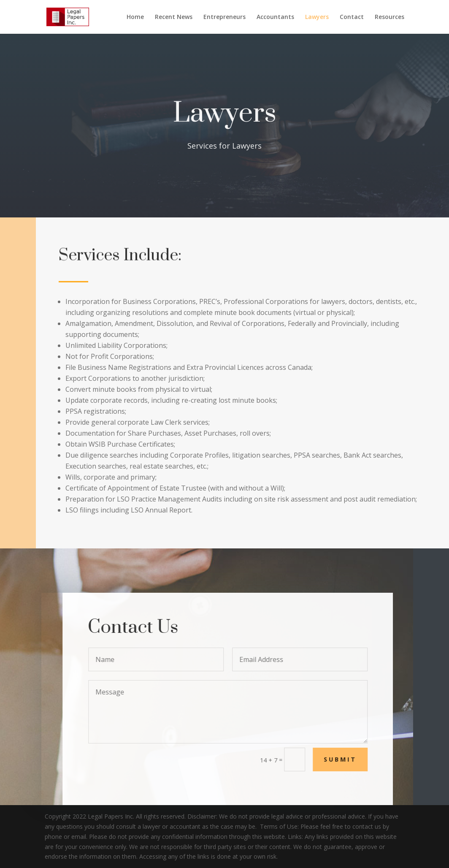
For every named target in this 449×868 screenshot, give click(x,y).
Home (135, 17)
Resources (389, 17)
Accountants (275, 17)
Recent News (174, 17)
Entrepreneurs (224, 17)
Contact (352, 17)
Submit (347, 759)
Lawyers (317, 17)
